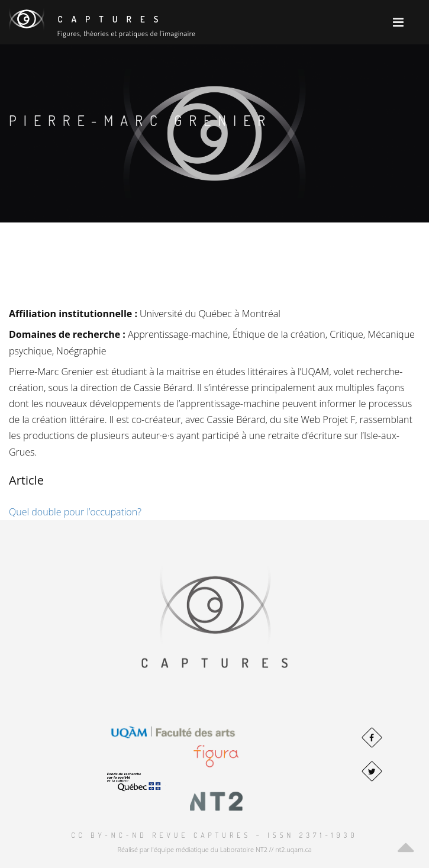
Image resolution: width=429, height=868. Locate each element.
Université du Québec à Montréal (210, 314)
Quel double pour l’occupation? (75, 512)
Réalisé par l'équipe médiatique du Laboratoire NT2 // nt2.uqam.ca (214, 849)
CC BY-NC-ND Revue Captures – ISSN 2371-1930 (214, 835)
